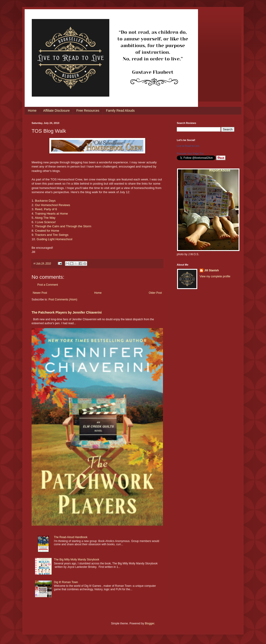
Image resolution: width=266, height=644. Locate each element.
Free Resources (88, 111)
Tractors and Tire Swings (52, 235)
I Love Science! (45, 222)
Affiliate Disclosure (56, 111)
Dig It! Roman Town (66, 582)
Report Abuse (220, 170)
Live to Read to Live (188, 146)
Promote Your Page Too (190, 153)
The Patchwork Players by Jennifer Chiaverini (67, 312)
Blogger (149, 623)
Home (32, 111)
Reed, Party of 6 (46, 209)
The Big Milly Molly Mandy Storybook (77, 560)
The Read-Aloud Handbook (71, 537)
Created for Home (47, 231)
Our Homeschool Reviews (53, 205)
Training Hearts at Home (51, 214)
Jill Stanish (211, 270)
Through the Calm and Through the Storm (63, 226)
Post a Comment (48, 285)
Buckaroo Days (45, 201)
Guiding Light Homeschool (55, 239)
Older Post (155, 293)
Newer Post (40, 293)
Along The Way (45, 218)
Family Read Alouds (120, 111)
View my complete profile (215, 276)
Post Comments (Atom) (63, 300)
